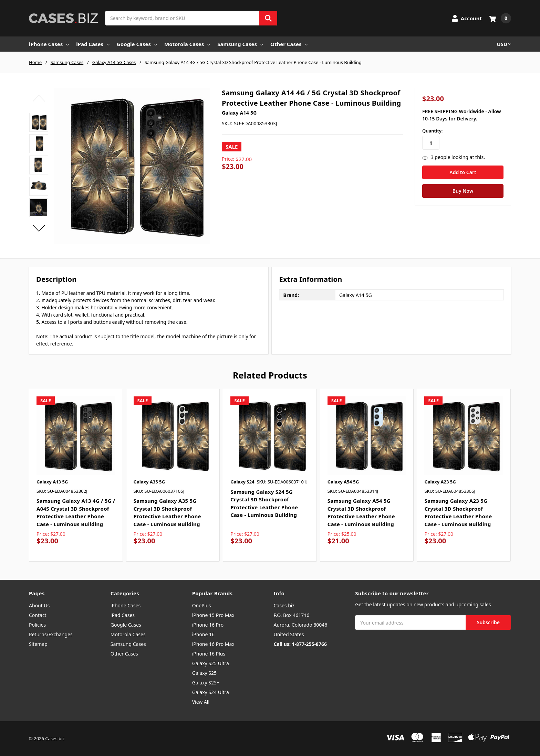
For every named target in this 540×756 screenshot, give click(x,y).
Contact (38, 615)
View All (201, 702)
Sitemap (38, 644)
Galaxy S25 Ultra (211, 663)
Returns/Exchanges (51, 634)
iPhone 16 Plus (209, 654)
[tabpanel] (76, 475)
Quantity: (432, 131)
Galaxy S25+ (206, 683)
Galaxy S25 (204, 673)
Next (39, 228)
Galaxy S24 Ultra (211, 692)
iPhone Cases (49, 44)
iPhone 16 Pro (208, 625)
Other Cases (289, 44)
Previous (39, 98)
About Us (39, 605)
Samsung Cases (240, 44)
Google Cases (137, 44)
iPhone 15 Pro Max (213, 615)
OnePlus (202, 605)
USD (504, 44)
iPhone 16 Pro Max (213, 644)
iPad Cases (93, 44)
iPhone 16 (203, 634)
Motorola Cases (187, 44)
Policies (37, 625)
